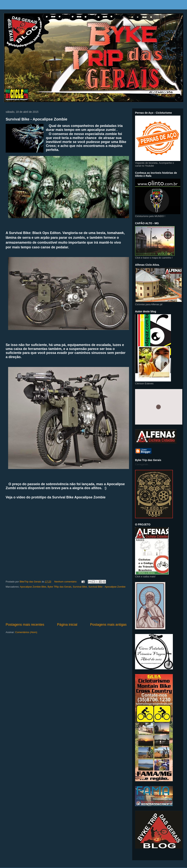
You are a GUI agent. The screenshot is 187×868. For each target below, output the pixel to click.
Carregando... (143, 464)
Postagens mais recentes (25, 625)
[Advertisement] (66, 606)
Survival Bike (80, 587)
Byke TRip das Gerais (59, 587)
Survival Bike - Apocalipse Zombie (36, 119)
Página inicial (67, 625)
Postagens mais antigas (108, 625)
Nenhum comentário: (66, 582)
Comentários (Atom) (26, 632)
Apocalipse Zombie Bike (33, 587)
